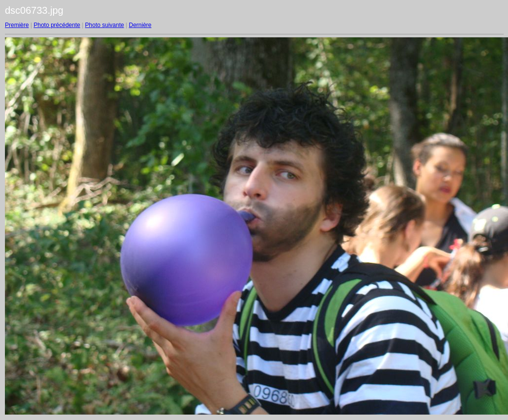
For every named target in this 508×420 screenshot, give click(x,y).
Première (17, 25)
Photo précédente (57, 25)
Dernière (140, 25)
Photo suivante (104, 25)
